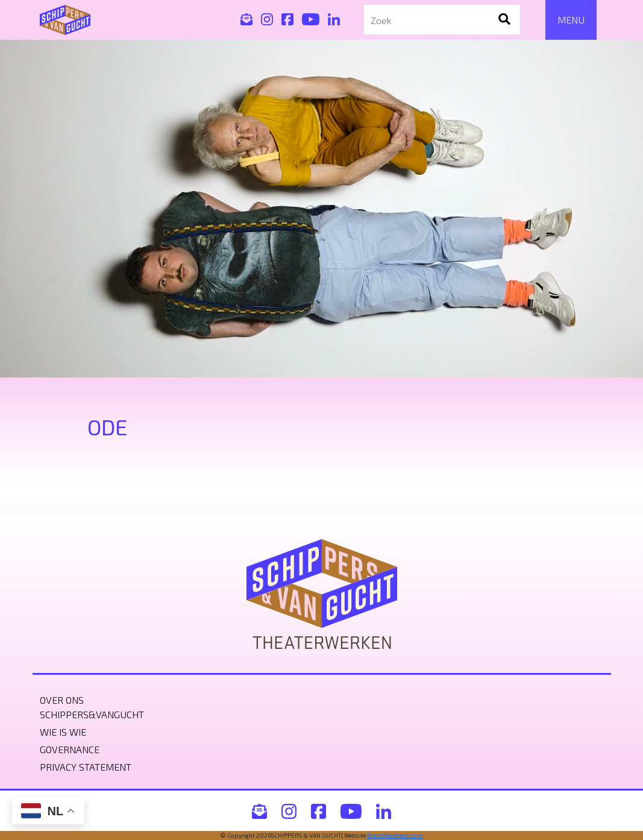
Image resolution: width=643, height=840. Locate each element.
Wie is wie (63, 732)
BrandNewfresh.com (395, 835)
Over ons (62, 700)
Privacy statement (86, 767)
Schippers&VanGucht (92, 714)
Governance (70, 749)
